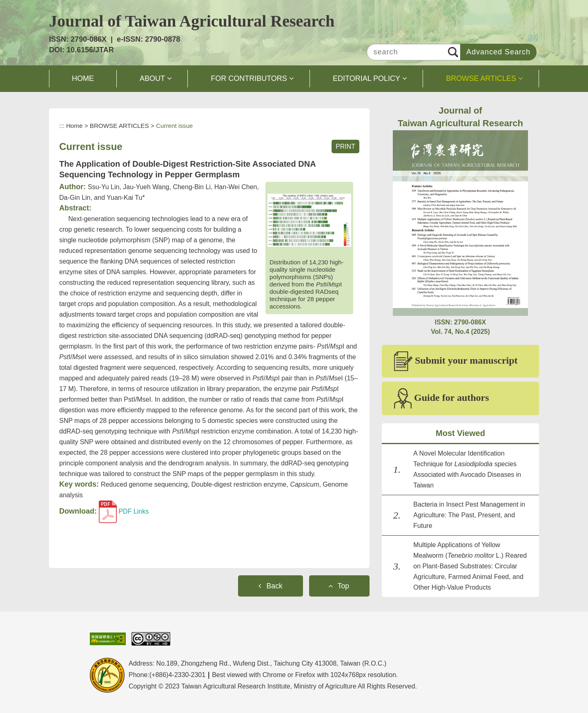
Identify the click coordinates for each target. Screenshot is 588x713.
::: (62, 126)
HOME (83, 78)
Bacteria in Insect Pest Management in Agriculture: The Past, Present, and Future (469, 515)
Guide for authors (442, 398)
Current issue (174, 126)
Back (275, 586)
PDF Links (124, 511)
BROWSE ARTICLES (481, 78)
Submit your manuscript (456, 361)
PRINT (345, 146)
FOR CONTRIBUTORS (249, 78)
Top (343, 586)
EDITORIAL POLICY (366, 78)
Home (75, 126)
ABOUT (152, 78)
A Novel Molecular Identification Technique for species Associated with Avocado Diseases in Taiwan (467, 469)
